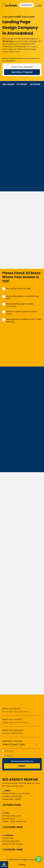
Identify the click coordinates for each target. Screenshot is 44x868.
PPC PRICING (22, 84)
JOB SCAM (4, 865)
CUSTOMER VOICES (27, 5)
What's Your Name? (11, 709)
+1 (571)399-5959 (12, 827)
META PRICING (8, 84)
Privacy (22, 865)
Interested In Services (12, 741)
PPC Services (8, 41)
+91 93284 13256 (12, 805)
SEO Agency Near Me (20, 779)
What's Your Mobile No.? (13, 730)
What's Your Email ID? (12, 719)
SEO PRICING (35, 84)
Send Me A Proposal (22, 72)
